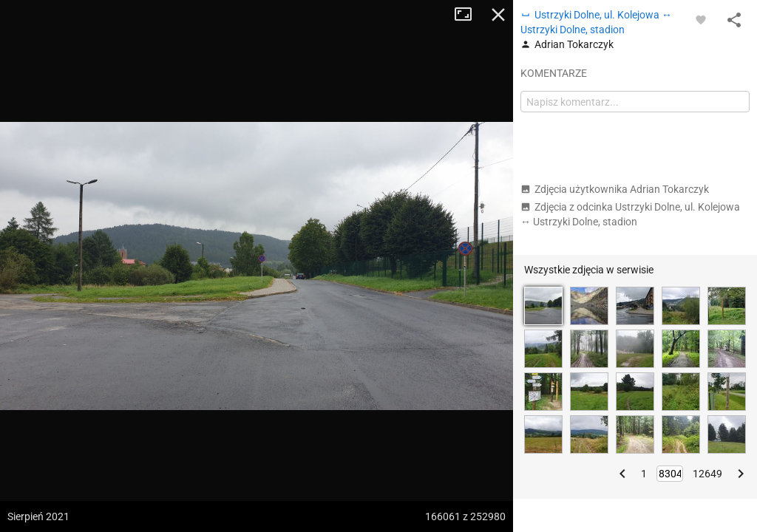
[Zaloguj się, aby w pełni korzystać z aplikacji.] (701, 19)
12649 (707, 474)
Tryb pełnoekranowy (469, 15)
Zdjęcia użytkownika (615, 189)
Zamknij (498, 15)
